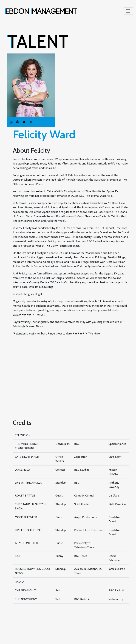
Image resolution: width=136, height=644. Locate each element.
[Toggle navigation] (128, 11)
